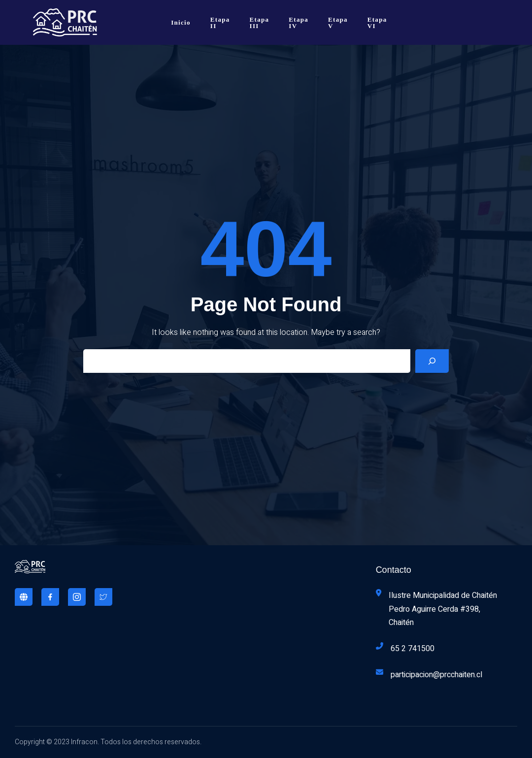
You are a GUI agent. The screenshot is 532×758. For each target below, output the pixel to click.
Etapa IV (299, 23)
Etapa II (220, 23)
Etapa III (260, 23)
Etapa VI (377, 23)
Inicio (181, 22)
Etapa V (338, 23)
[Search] (432, 361)
